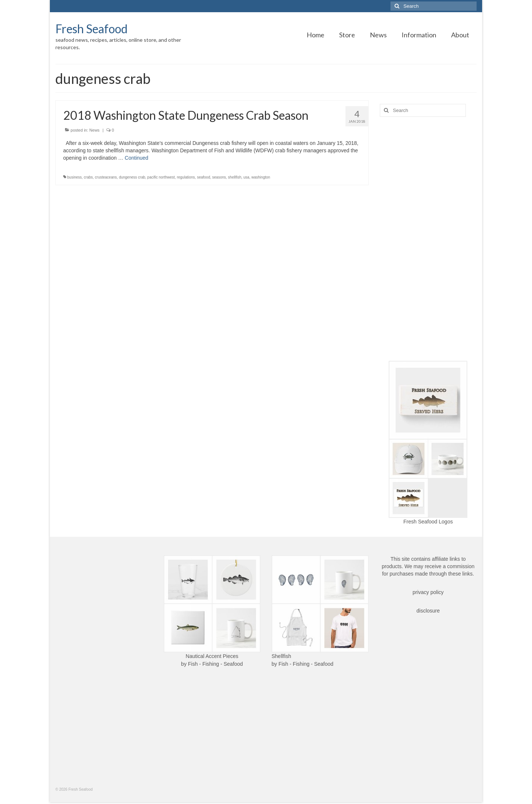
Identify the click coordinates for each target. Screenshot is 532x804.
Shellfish (281, 656)
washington (261, 177)
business (74, 177)
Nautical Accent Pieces (212, 656)
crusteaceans (106, 177)
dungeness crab (132, 177)
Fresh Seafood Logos (428, 522)
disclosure (428, 611)
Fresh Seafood (91, 29)
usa (246, 177)
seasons (219, 177)
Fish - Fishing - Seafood (216, 664)
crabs (88, 177)
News (95, 130)
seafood (204, 177)
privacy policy (428, 592)
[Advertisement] (428, 239)
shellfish (235, 177)
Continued (137, 158)
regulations (186, 177)
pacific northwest (161, 177)
